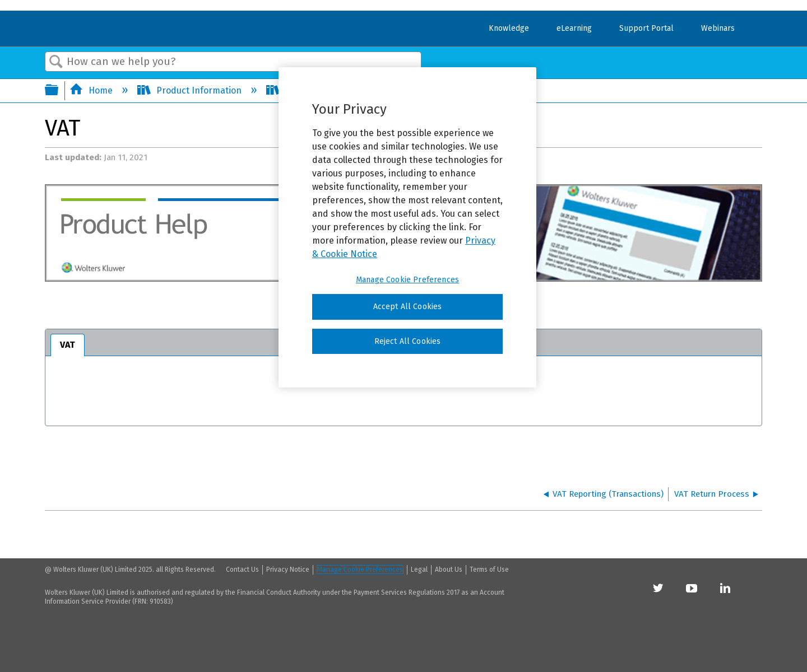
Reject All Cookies (408, 341)
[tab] (68, 345)
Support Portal (646, 28)
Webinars (718, 28)
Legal (419, 570)
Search (56, 62)
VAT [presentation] (68, 345)
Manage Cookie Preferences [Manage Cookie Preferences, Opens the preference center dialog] (407, 280)
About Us (449, 570)
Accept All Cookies (408, 307)
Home (92, 90)
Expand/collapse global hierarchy (59, 91)
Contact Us (242, 570)
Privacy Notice (288, 570)
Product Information (191, 90)
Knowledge (509, 28)
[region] (407, 227)
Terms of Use (489, 570)
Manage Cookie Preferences (360, 570)
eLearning (574, 28)
